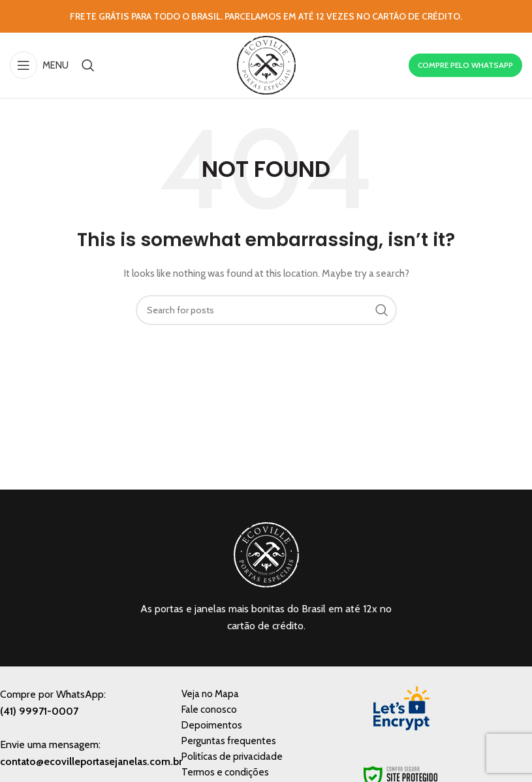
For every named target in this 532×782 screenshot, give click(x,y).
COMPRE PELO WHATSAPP (465, 65)
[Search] (88, 65)
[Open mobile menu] (39, 65)
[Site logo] (266, 64)
